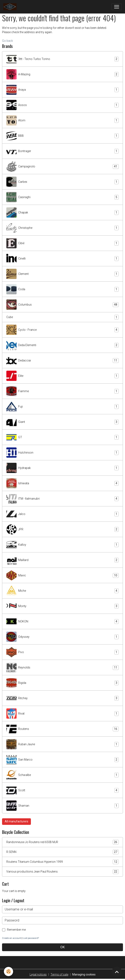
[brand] (11, 7)
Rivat (62, 714)
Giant (62, 422)
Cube (62, 317)
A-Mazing (62, 74)
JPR (62, 529)
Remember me (16, 930)
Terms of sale (59, 974)
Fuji (62, 406)
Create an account (12, 938)
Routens (62, 729)
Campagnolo (62, 166)
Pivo (62, 652)
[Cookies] (9, 972)
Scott (62, 790)
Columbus (62, 305)
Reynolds (62, 667)
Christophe (62, 228)
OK (62, 947)
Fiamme (62, 391)
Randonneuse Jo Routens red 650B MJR (62, 842)
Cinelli (62, 259)
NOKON (62, 621)
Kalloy (62, 545)
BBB (62, 136)
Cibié (62, 243)
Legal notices (38, 974)
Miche (62, 591)
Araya (62, 90)
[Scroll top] (117, 972)
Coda (62, 289)
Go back (7, 41)
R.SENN (62, 852)
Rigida (62, 683)
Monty (62, 606)
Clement (62, 274)
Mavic (62, 575)
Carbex (62, 182)
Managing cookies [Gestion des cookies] (84, 974)
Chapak (62, 212)
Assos (62, 105)
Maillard (62, 560)
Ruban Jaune (62, 744)
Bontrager (62, 151)
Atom (62, 120)
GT (62, 437)
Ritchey (62, 698)
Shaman (62, 806)
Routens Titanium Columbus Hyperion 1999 (62, 862)
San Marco (62, 760)
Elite (62, 376)
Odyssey (62, 637)
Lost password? (31, 938)
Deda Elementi (62, 345)
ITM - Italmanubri (62, 499)
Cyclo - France (62, 330)
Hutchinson (62, 453)
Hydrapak (62, 468)
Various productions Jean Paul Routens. (62, 872)
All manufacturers (16, 821)
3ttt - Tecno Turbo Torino (62, 59)
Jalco (62, 514)
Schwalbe (62, 775)
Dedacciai (62, 360)
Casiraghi (62, 197)
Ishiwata (62, 483)
